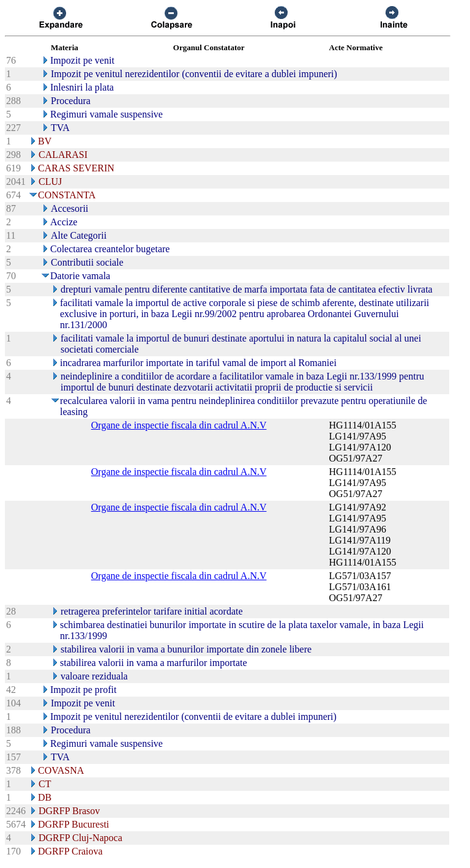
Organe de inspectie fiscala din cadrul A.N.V (179, 425)
